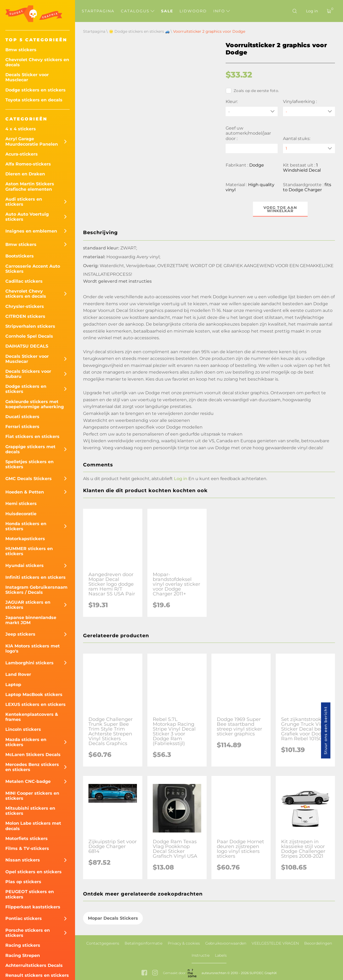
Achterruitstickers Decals (34, 965)
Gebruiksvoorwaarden (226, 943)
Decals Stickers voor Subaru (28, 374)
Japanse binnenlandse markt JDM (31, 620)
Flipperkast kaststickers (33, 907)
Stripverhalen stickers (30, 326)
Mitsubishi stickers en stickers (30, 811)
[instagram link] (155, 973)
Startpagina (98, 11)
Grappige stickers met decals (30, 449)
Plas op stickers (23, 882)
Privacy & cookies (184, 943)
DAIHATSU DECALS (27, 346)
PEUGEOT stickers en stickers (30, 894)
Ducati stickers (22, 417)
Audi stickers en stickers (24, 202)
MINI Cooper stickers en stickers (32, 796)
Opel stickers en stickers (33, 872)
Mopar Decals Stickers (113, 918)
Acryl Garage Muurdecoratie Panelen (32, 141)
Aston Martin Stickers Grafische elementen (30, 186)
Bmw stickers (21, 50)
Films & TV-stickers (27, 848)
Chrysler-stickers (25, 306)
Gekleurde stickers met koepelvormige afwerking (35, 404)
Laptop (13, 685)
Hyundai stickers (25, 565)
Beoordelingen (318, 943)
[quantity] (309, 148)
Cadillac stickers (24, 281)
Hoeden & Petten (25, 492)
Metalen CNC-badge (28, 781)
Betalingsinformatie (143, 943)
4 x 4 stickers (21, 129)
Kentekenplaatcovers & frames (32, 717)
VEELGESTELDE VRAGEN (275, 943)
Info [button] (222, 11)
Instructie (201, 955)
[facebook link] (144, 973)
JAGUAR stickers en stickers (28, 605)
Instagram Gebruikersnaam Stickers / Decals (36, 590)
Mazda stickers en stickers (26, 742)
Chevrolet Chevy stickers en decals (37, 62)
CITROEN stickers (25, 316)
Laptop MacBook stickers (34, 695)
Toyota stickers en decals (34, 100)
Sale (167, 11)
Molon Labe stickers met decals (33, 826)
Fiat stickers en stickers (32, 436)
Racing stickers (23, 945)
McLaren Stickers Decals (33, 755)
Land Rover (18, 674)
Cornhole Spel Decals (29, 336)
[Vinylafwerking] (309, 111)
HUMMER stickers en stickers (29, 551)
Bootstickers (20, 256)
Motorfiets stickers (27, 839)
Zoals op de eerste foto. (252, 91)
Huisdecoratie (21, 514)
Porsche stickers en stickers (28, 933)
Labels (221, 955)
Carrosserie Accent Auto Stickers (33, 269)
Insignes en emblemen (31, 231)
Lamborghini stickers (29, 663)
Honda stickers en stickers (26, 526)
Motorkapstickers (25, 539)
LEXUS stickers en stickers (36, 704)
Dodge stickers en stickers (36, 90)
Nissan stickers (23, 860)
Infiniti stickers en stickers (36, 577)
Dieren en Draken (25, 174)
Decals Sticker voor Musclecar (27, 77)
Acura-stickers (22, 154)
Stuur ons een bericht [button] (326, 730)
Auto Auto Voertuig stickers (27, 217)
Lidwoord (193, 11)
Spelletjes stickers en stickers (29, 464)
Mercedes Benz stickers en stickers (32, 767)
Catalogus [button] (138, 11)
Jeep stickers (20, 634)
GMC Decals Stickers (29, 479)
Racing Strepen (23, 955)
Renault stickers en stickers (37, 975)
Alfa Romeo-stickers (28, 164)
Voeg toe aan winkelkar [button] (280, 209)
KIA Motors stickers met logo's (33, 649)
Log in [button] (181, 479)
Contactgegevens (103, 943)
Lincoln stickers (23, 729)
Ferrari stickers (22, 427)
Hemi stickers (21, 504)
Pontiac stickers (24, 918)
